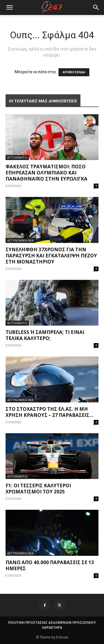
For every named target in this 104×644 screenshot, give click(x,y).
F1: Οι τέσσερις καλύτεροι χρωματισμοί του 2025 (38, 489)
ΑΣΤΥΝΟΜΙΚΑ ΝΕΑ (20, 240)
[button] (96, 7)
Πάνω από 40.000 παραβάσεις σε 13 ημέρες (50, 565)
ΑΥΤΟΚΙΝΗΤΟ (17, 157)
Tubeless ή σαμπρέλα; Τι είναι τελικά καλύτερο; (45, 335)
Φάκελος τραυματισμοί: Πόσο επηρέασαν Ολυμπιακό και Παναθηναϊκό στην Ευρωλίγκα (46, 173)
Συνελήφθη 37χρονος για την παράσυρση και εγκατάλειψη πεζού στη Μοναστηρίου (51, 256)
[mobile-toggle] (9, 7)
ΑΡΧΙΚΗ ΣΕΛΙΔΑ (74, 72)
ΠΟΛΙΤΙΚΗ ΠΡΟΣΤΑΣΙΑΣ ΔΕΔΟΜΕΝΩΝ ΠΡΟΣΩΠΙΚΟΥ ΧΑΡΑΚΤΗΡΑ (52, 625)
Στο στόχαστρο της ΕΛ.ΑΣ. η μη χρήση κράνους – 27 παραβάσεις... (50, 412)
